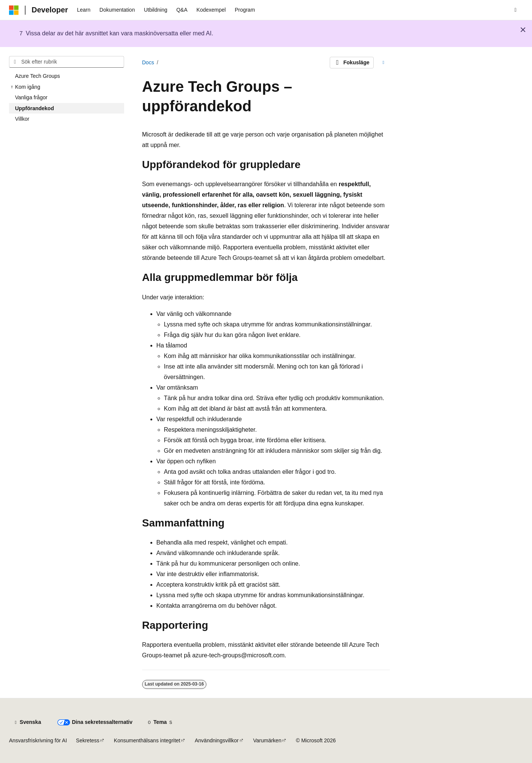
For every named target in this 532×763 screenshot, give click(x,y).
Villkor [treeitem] (22, 119)
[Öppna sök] (515, 10)
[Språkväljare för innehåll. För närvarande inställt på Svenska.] (27, 722)
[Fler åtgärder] (383, 63)
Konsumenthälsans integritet (147, 740)
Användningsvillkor (217, 740)
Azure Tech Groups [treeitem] (38, 76)
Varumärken (267, 740)
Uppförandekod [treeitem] (34, 108)
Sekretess (88, 740)
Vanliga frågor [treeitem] (31, 97)
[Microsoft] (14, 10)
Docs (148, 62)
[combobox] (67, 62)
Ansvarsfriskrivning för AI (38, 740)
